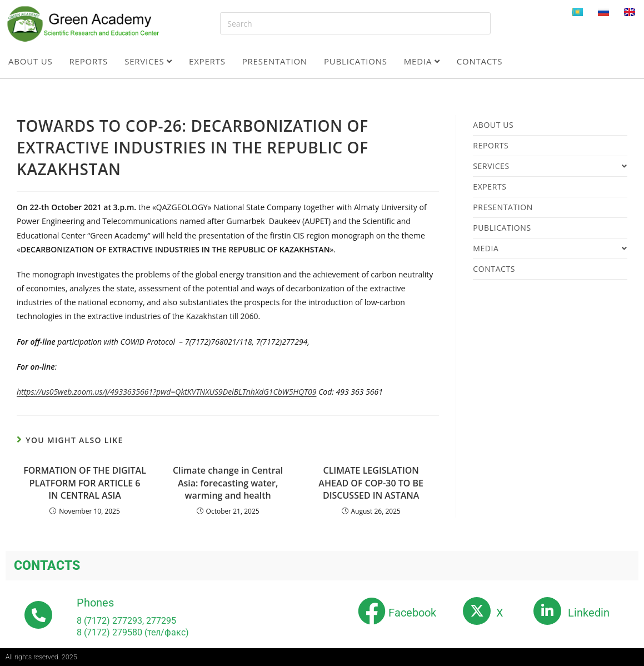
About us (31, 61)
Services (148, 61)
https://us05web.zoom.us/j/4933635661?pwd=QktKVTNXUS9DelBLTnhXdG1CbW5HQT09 (167, 392)
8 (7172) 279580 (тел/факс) (133, 632)
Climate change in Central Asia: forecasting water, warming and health (228, 483)
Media (422, 61)
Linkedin (589, 613)
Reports (89, 61)
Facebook (412, 613)
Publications (356, 61)
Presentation (275, 61)
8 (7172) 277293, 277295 (126, 621)
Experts (207, 61)
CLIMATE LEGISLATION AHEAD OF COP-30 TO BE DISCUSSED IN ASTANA (371, 483)
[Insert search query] (355, 23)
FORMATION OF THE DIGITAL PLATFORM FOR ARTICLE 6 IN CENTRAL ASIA (85, 483)
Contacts (480, 61)
